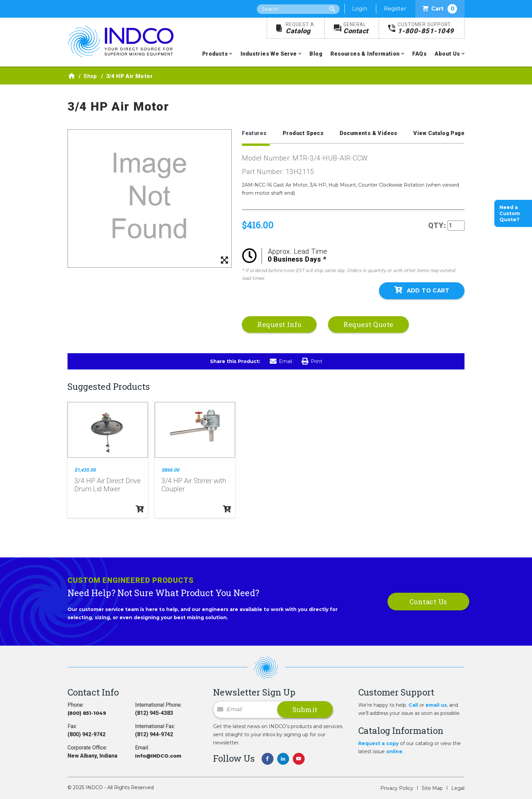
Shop (90, 76)
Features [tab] (254, 133)
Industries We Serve (269, 54)
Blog (316, 54)
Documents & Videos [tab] (368, 133)
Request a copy (378, 743)
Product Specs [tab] (303, 133)
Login (360, 9)
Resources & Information (365, 54)
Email (281, 361)
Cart (440, 9)
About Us (447, 54)
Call (413, 705)
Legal (458, 788)
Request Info (279, 324)
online (394, 752)
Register (395, 9)
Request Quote (368, 324)
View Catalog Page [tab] (439, 133)
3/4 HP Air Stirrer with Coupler (194, 485)
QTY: (437, 225)
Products (215, 54)
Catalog (300, 28)
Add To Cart (422, 290)
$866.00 (170, 470)
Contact (356, 28)
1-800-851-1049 (426, 28)
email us (436, 705)
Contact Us (428, 602)
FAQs (419, 54)
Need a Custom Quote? (510, 213)
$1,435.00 (85, 470)
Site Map (432, 788)
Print (312, 361)
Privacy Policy (397, 788)
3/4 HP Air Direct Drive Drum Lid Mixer (108, 485)
